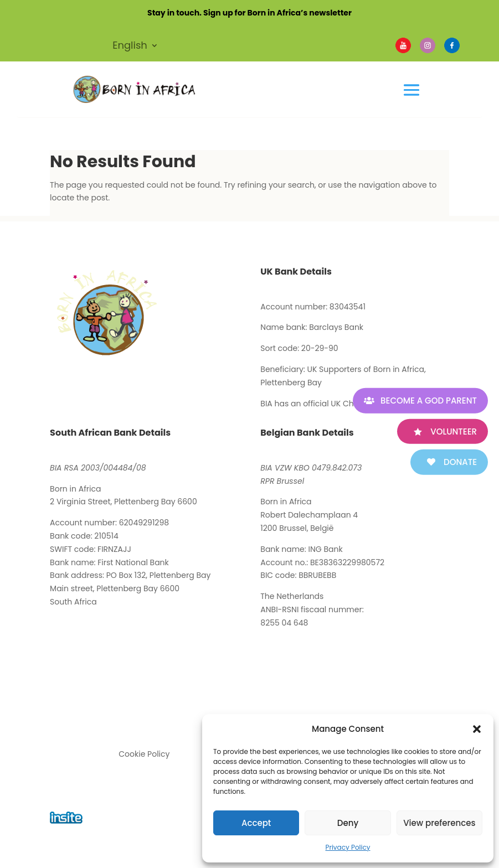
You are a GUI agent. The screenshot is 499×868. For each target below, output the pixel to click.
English (130, 47)
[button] (477, 729)
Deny (348, 823)
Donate (460, 462)
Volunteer (454, 431)
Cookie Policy (144, 754)
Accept (256, 823)
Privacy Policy (348, 847)
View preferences (439, 823)
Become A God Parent (429, 401)
